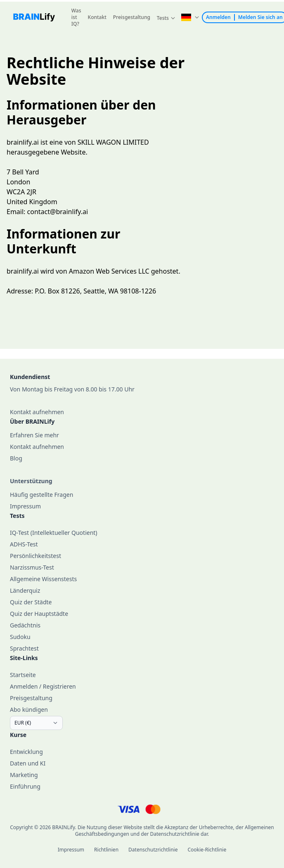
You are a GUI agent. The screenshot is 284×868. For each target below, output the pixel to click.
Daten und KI (28, 763)
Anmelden (218, 17)
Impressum (71, 850)
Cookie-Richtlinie (207, 850)
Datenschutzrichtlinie (153, 850)
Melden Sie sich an (260, 17)
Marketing (24, 775)
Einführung (25, 786)
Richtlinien (106, 850)
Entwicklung (26, 752)
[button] (166, 18)
